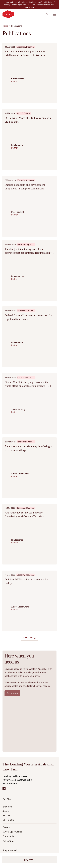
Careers (6, 827)
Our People (8, 820)
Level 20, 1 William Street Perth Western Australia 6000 (17, 778)
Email (6, 866)
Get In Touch (9, 841)
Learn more (29, 7)
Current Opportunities (12, 832)
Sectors (6, 811)
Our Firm (7, 799)
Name (6, 857)
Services (6, 815)
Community (8, 836)
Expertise (7, 807)
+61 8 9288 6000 (11, 783)
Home (5, 26)
